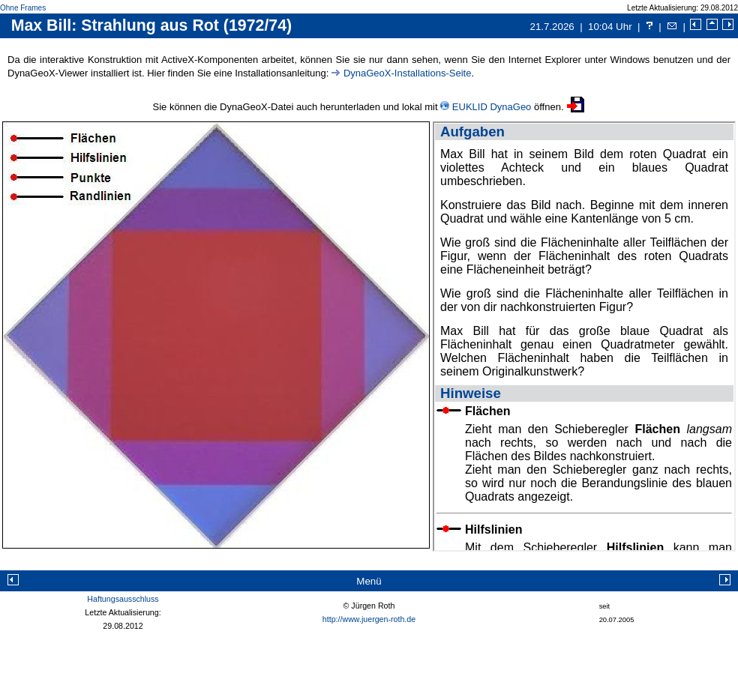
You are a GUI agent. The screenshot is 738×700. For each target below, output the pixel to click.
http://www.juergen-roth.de (369, 619)
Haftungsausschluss (123, 599)
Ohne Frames (23, 8)
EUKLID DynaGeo (492, 107)
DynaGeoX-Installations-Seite (408, 73)
